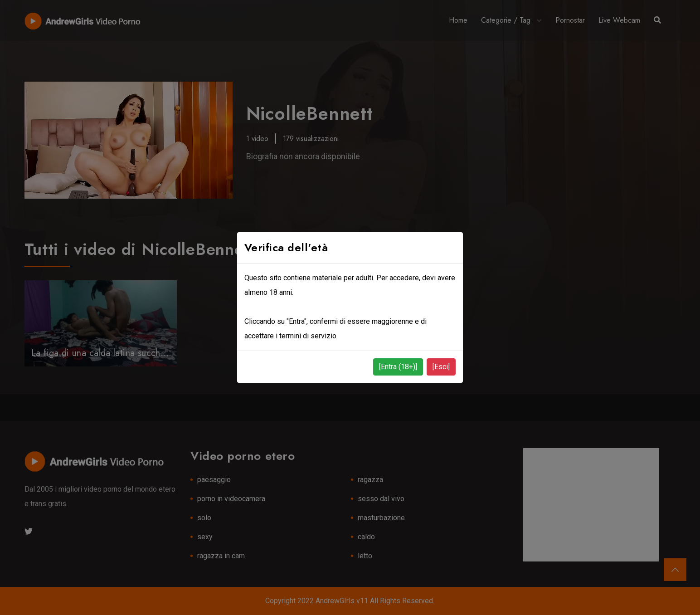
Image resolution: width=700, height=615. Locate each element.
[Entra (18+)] (398, 367)
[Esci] (441, 367)
